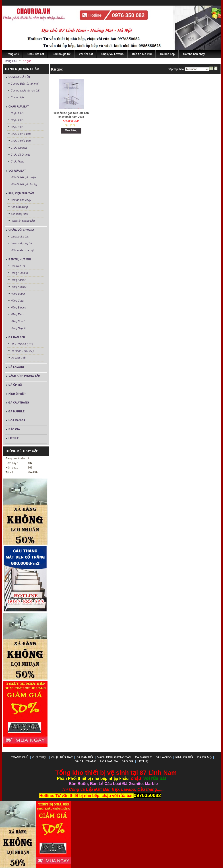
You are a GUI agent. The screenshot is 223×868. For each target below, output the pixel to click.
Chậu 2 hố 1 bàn (21, 141)
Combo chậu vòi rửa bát (25, 91)
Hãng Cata (17, 301)
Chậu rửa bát (19, 107)
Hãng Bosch (18, 321)
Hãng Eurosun (19, 273)
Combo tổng (18, 97)
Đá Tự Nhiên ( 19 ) (22, 344)
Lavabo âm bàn (20, 237)
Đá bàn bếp (17, 337)
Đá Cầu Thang (19, 403)
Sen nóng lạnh (19, 214)
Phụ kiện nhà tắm (21, 193)
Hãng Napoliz (19, 328)
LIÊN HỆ (14, 438)
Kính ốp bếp (17, 394)
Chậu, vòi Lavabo (21, 230)
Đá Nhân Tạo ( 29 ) (22, 351)
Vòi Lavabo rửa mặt (23, 250)
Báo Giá (14, 429)
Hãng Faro (17, 314)
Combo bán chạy (21, 200)
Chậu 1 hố (17, 113)
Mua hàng (71, 130)
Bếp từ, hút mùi (20, 260)
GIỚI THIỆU (40, 757)
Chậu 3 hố (17, 127)
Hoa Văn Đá (17, 420)
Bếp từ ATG (18, 266)
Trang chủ (20, 757)
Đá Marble (17, 412)
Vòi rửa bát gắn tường (24, 184)
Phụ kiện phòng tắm (23, 221)
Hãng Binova (18, 308)
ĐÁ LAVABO (16, 367)
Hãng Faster (18, 280)
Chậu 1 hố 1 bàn (21, 134)
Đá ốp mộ (15, 385)
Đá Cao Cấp (18, 358)
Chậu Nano (18, 162)
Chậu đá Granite (21, 155)
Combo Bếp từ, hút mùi (25, 84)
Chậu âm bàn (19, 148)
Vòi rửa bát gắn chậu (23, 177)
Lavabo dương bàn (22, 243)
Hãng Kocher (19, 287)
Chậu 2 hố (17, 120)
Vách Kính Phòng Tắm (24, 376)
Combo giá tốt (19, 77)
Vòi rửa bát (17, 171)
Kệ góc (57, 69)
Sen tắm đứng (19, 207)
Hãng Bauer (18, 294)
